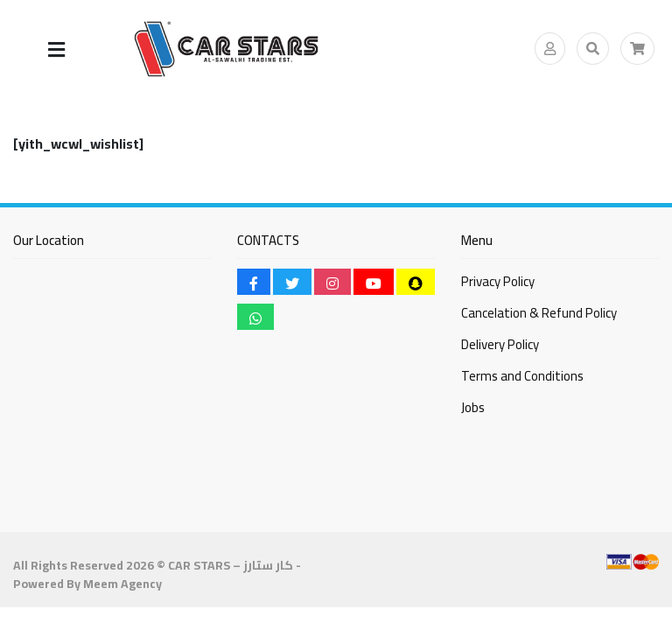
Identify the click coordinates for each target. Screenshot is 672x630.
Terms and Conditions (522, 376)
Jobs (473, 407)
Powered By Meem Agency (87, 584)
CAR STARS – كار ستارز (231, 565)
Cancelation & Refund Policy (539, 313)
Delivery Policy (500, 344)
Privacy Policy (498, 281)
